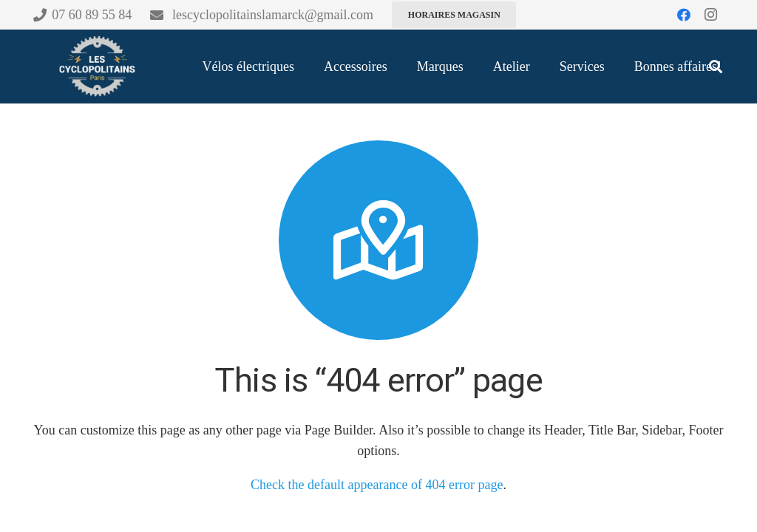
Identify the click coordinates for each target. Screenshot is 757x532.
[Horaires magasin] (454, 15)
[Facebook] (684, 15)
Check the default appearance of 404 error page (377, 485)
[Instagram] (710, 15)
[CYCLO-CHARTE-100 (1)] (96, 66)
